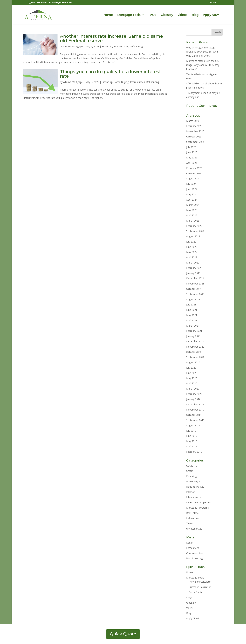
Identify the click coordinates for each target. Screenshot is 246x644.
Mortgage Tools (129, 15)
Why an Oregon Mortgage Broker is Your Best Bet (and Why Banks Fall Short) (202, 52)
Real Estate (192, 513)
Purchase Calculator (200, 587)
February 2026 (194, 126)
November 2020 (195, 347)
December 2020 (195, 341)
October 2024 (194, 173)
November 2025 (195, 131)
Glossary (167, 15)
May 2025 (192, 158)
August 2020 (193, 362)
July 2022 (191, 242)
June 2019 (192, 436)
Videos (182, 15)
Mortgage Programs (197, 508)
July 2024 (191, 184)
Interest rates (121, 46)
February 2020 (194, 394)
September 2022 (195, 231)
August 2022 (193, 236)
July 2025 (191, 147)
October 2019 (194, 415)
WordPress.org (194, 558)
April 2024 (192, 200)
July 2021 (191, 305)
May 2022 (192, 252)
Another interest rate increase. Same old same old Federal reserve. (111, 38)
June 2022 (192, 247)
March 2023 (193, 221)
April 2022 (192, 257)
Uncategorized (194, 529)
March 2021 (193, 326)
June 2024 (192, 189)
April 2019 (192, 446)
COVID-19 (192, 466)
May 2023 (192, 210)
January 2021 (193, 336)
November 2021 (195, 284)
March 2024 (193, 205)
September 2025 (195, 142)
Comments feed (195, 553)
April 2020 (192, 383)
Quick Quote (196, 592)
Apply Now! (211, 15)
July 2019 (191, 431)
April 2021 (192, 320)
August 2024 (193, 178)
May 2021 (192, 315)
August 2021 (193, 299)
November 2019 (195, 410)
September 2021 (195, 294)
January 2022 (193, 273)
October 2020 (194, 352)
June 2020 (192, 373)
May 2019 (192, 441)
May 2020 (192, 378)
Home (108, 15)
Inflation (191, 492)
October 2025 (194, 137)
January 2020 (193, 399)
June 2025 (192, 152)
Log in (190, 543)
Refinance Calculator (200, 582)
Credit (189, 471)
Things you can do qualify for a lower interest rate (110, 74)
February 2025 (194, 168)
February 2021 (194, 331)
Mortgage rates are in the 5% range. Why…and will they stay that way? (203, 65)
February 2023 (194, 226)
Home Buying (121, 82)
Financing (107, 46)
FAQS (152, 15)
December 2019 (195, 404)
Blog (195, 15)
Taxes (190, 523)
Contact (213, 3)
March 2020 (193, 389)
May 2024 (192, 194)
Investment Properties (199, 502)
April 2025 (192, 163)
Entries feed (193, 548)
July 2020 (191, 368)
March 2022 (193, 263)
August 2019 (193, 425)
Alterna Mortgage (73, 46)
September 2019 (195, 420)
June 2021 (192, 310)
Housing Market (195, 487)
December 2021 (195, 278)
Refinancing (136, 46)
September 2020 (195, 357)
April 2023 (192, 215)
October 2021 (194, 289)
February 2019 (194, 452)
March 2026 (193, 121)
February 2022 (194, 268)
